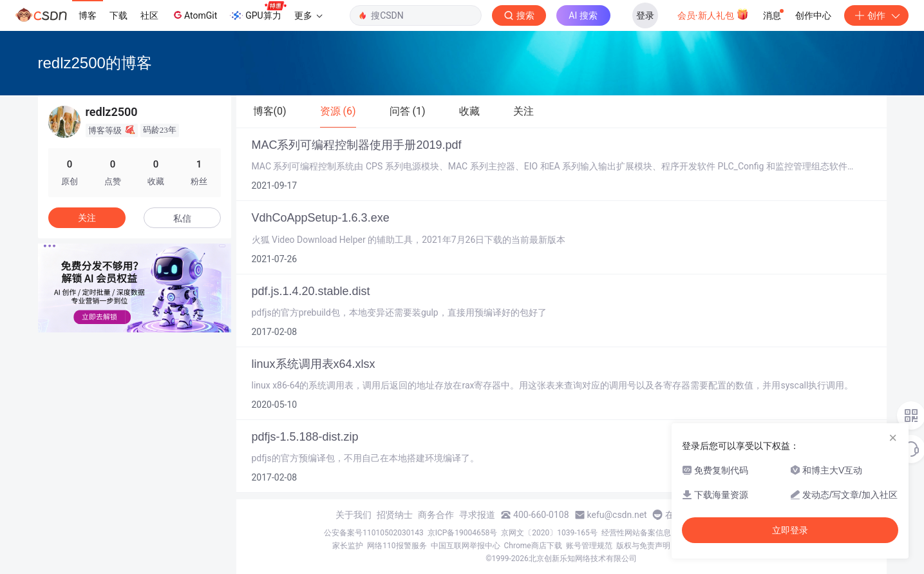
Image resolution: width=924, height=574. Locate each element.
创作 (876, 15)
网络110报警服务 (397, 546)
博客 (88, 15)
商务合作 (436, 515)
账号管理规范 (589, 546)
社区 (149, 15)
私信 (182, 218)
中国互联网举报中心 (466, 546)
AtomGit (194, 15)
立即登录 (790, 530)
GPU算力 (258, 12)
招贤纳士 (395, 515)
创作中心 (813, 15)
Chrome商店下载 (533, 546)
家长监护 (348, 546)
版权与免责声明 (643, 546)
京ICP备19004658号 (463, 533)
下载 (118, 15)
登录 (645, 15)
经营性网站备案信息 (636, 533)
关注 (87, 218)
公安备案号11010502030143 (373, 533)
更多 (308, 15)
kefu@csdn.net (617, 515)
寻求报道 (477, 515)
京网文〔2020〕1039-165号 (549, 533)
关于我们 (354, 515)
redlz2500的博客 (95, 63)
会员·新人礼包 (713, 14)
